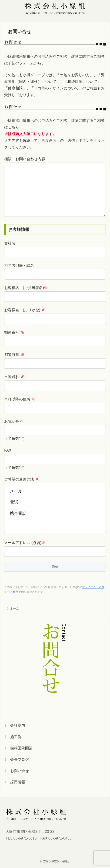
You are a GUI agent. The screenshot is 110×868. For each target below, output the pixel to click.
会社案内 (15, 725)
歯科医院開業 (19, 748)
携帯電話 (55, 513)
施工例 (13, 737)
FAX (8, 450)
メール (55, 491)
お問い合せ (17, 771)
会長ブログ (17, 759)
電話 (55, 502)
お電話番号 (13, 421)
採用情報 (15, 782)
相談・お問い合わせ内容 (25, 159)
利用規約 (18, 592)
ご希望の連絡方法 (21, 479)
